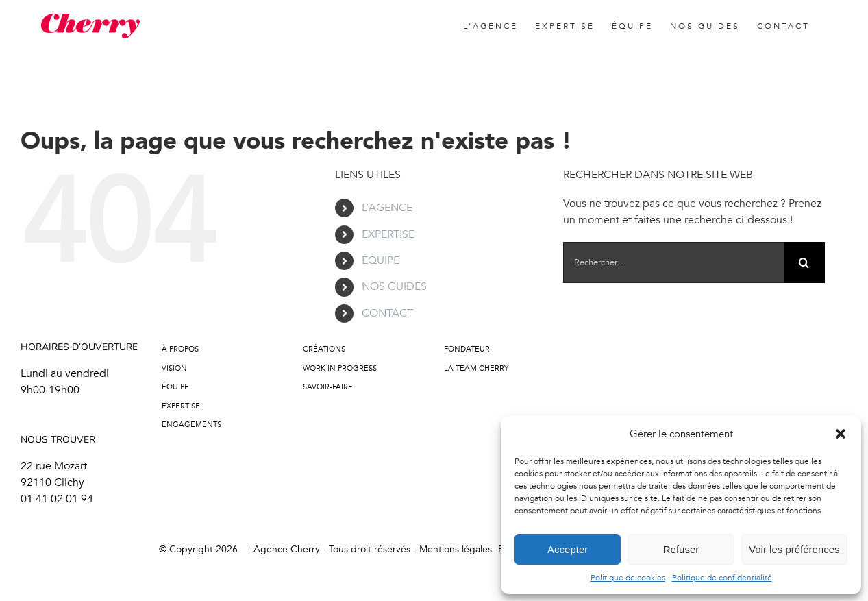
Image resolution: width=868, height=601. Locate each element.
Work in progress (340, 368)
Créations (324, 349)
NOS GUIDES (394, 286)
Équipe (175, 387)
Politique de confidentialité (722, 578)
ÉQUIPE (381, 260)
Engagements (191, 425)
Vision (174, 368)
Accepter (568, 549)
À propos (180, 349)
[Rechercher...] (673, 262)
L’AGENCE (387, 208)
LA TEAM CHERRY (476, 368)
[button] (841, 434)
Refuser (681, 549)
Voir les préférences (794, 549)
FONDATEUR (467, 349)
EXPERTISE (388, 234)
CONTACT (387, 313)
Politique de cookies (628, 578)
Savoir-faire (328, 387)
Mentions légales (456, 549)
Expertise (181, 406)
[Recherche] (804, 262)
